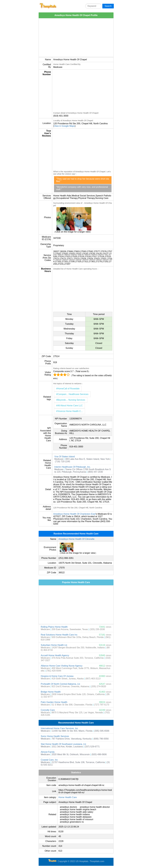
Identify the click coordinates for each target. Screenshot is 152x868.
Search (108, 6)
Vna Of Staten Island (65, 457)
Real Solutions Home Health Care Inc (59, 635)
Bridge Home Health (51, 692)
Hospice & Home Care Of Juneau (57, 676)
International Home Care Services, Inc (59, 728)
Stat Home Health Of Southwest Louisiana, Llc (64, 744)
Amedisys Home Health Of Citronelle (76, 539)
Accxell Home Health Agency (55, 655)
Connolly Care (48, 710)
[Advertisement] (76, 38)
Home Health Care (68, 797)
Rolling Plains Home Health (54, 627)
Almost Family (48, 752)
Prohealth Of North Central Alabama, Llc (60, 684)
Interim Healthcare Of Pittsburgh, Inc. (72, 467)
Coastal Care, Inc (49, 760)
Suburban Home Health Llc (54, 645)
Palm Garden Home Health (54, 702)
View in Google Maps (64, 126)
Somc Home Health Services (55, 736)
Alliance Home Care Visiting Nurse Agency (62, 666)
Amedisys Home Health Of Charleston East (74, 514)
